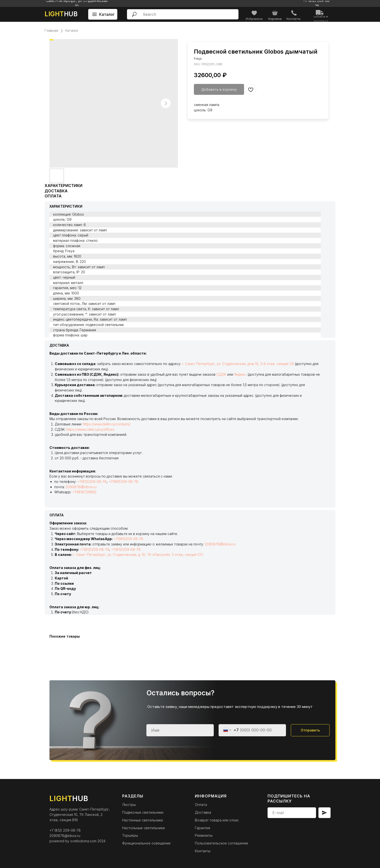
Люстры (129, 805)
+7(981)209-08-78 (123, 482)
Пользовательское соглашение (222, 843)
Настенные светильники (142, 820)
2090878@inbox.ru (81, 487)
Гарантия (202, 828)
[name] (180, 730)
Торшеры (130, 835)
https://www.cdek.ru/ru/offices (90, 429)
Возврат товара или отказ (217, 820)
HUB (61, 14)
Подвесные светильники (143, 812)
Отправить (310, 730)
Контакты (203, 851)
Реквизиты (204, 835)
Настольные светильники (143, 828)
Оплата (201, 805)
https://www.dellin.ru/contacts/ (107, 424)
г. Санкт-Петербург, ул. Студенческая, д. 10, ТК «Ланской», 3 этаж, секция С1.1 (138, 555)
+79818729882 (84, 492)
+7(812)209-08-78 (92, 482)
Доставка (203, 812)
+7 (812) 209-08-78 (65, 830)
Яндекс (240, 374)
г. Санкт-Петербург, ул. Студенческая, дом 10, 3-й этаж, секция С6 (238, 364)
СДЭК (221, 374)
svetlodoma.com (83, 841)
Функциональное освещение (146, 843)
